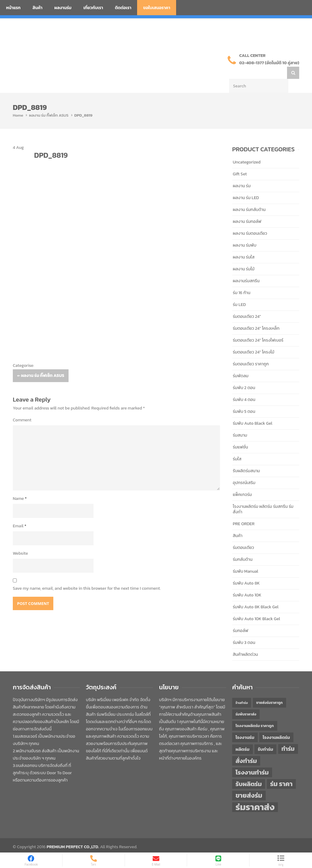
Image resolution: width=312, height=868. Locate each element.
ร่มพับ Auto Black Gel (253, 411)
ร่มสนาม (240, 423)
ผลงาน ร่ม (242, 174)
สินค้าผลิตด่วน (245, 642)
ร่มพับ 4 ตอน (244, 387)
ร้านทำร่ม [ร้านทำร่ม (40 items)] (242, 691)
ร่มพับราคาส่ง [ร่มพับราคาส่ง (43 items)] (246, 702)
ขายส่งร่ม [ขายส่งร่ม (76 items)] (249, 783)
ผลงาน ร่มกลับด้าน (249, 197)
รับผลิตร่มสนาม (246, 459)
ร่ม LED (239, 292)
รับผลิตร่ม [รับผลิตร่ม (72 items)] (249, 772)
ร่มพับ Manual (245, 559)
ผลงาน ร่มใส (244, 245)
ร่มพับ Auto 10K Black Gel (256, 607)
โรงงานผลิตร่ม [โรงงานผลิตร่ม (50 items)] (276, 725)
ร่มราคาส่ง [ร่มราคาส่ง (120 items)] (255, 795)
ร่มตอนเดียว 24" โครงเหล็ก (256, 316)
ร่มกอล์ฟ (241, 618)
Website (20, 541)
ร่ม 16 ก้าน (242, 281)
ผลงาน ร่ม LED (246, 186)
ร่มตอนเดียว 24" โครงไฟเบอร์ (258, 328)
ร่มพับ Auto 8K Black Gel (256, 595)
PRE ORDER (244, 512)
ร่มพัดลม (241, 364)
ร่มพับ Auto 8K (246, 571)
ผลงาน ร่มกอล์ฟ (247, 209)
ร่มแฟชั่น (240, 435)
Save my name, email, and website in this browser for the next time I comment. (87, 576)
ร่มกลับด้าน (243, 547)
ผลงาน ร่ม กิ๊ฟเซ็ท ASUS (49, 103)
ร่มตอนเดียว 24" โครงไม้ (253, 340)
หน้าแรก (13, 8)
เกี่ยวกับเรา (93, 8)
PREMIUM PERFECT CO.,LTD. (73, 835)
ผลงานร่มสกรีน (246, 269)
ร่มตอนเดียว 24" (247, 304)
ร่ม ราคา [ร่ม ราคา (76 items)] (282, 772)
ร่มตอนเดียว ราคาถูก (251, 352)
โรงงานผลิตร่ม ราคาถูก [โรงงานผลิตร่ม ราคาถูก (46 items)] (255, 713)
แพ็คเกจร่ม (242, 482)
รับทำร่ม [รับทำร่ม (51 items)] (265, 737)
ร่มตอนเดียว (243, 535)
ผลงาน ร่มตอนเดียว (250, 221)
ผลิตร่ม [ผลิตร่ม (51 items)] (243, 737)
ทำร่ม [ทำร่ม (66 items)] (288, 737)
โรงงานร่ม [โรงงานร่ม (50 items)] (245, 725)
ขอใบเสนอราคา (157, 8)
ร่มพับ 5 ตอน (244, 399)
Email (19, 514)
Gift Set (240, 162)
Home (18, 103)
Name (20, 486)
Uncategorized (247, 150)
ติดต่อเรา (123, 8)
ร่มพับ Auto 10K (247, 583)
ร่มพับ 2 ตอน (244, 376)
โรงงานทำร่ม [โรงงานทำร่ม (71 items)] (252, 760)
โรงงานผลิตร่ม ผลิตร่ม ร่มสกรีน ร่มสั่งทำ (263, 497)
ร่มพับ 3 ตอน (244, 630)
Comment (22, 408)
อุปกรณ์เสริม (244, 471)
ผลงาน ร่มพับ (245, 233)
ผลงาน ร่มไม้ (244, 257)
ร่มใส (237, 447)
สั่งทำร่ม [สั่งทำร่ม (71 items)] (246, 749)
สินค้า (38, 8)
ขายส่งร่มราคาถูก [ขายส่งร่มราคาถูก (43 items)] (269, 691)
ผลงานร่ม (63, 8)
